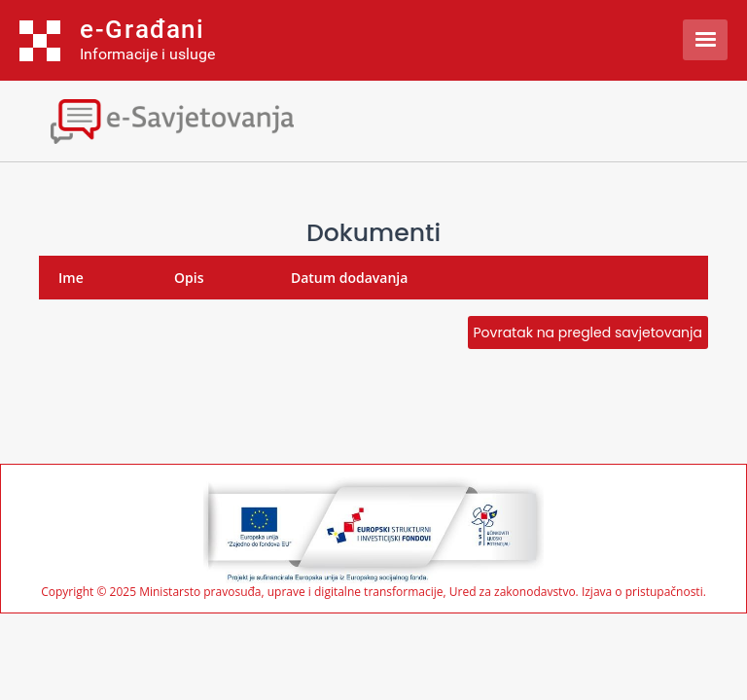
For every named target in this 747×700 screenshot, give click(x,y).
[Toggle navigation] (170, 119)
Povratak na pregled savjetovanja (588, 332)
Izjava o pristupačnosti (642, 592)
